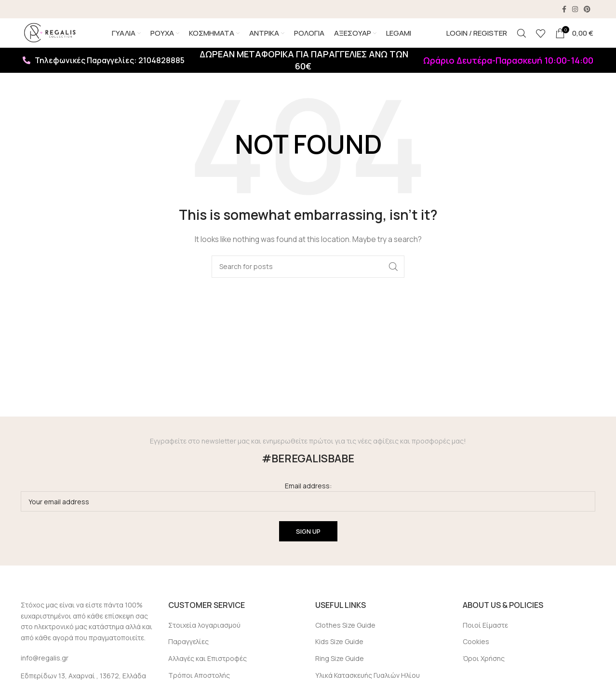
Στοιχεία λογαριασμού (204, 640)
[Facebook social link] (564, 10)
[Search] (522, 41)
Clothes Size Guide (345, 640)
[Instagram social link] (575, 10)
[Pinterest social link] (587, 10)
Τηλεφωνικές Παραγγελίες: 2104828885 (104, 75)
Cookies (476, 656)
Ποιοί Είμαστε (485, 640)
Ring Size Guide (340, 673)
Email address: (308, 511)
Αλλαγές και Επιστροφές (208, 673)
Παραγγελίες (188, 656)
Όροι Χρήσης (484, 673)
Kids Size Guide (339, 656)
